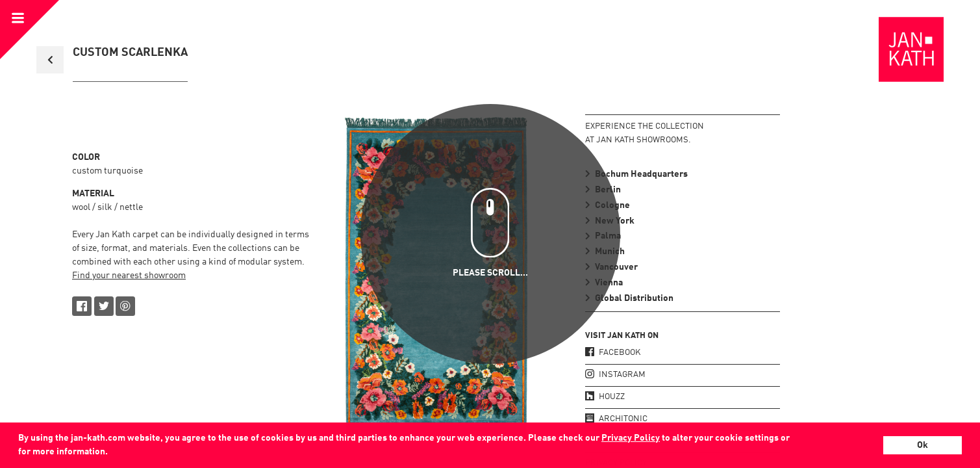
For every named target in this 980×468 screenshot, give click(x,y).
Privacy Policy (631, 438)
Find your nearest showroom (129, 276)
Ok (923, 445)
